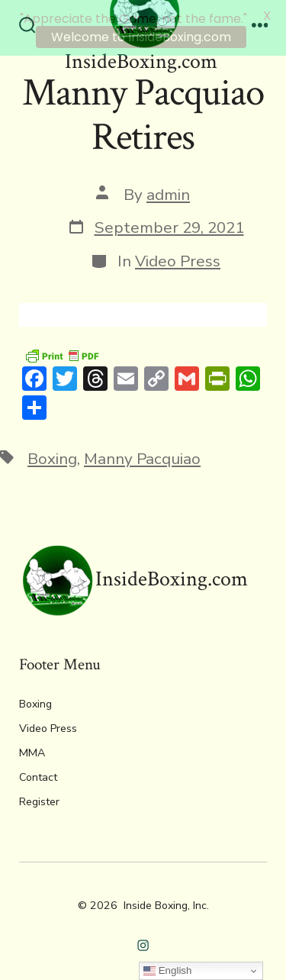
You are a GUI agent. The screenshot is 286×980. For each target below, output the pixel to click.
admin (168, 191)
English (167, 971)
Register (39, 798)
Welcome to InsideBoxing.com (141, 37)
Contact (38, 774)
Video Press (178, 257)
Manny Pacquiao (142, 455)
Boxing (52, 455)
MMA (32, 749)
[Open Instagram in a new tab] (143, 941)
